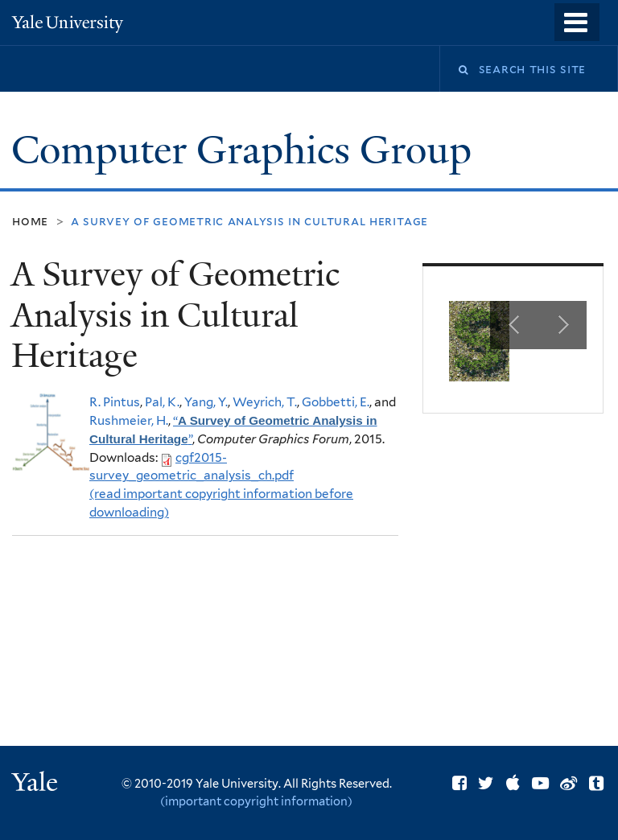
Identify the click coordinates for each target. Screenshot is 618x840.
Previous (514, 325)
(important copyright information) (256, 801)
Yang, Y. (206, 402)
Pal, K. (162, 402)
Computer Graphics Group (246, 150)
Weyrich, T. (265, 402)
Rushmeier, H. (129, 420)
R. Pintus (115, 402)
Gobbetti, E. (336, 402)
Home (30, 221)
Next (562, 325)
